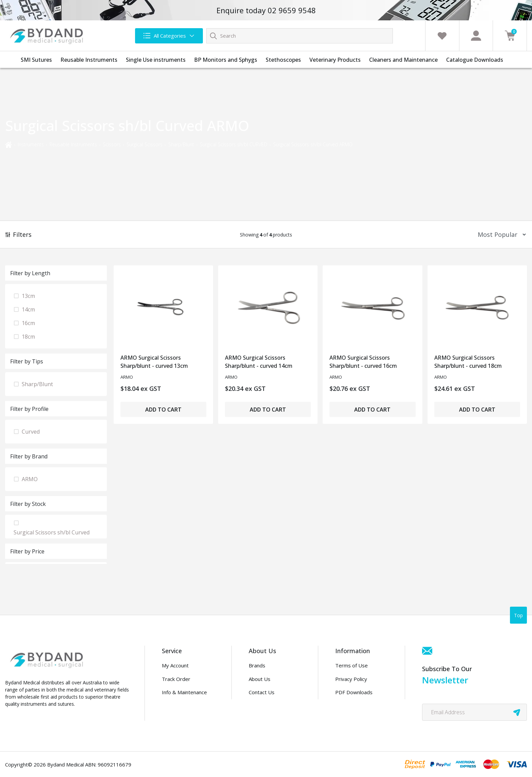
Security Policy (352, 706)
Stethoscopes (283, 60)
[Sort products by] (500, 235)
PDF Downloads (354, 692)
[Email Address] (474, 712)
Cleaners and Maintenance (403, 60)
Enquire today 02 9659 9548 (266, 10)
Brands (257, 665)
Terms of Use (351, 665)
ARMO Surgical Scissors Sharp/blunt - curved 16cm (363, 362)
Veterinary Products (335, 60)
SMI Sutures (36, 60)
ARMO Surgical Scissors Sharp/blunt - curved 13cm (154, 362)
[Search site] (213, 36)
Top (518, 615)
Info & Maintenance (184, 692)
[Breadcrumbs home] (8, 144)
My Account (175, 665)
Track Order (176, 679)
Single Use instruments (156, 60)
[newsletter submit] (517, 712)
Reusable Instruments (89, 60)
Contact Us (262, 692)
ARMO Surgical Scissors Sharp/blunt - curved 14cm (259, 362)
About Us (260, 679)
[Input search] (300, 36)
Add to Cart (163, 410)
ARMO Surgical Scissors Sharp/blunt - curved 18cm (468, 362)
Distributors (263, 706)
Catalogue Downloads (475, 60)
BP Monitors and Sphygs (226, 60)
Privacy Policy (351, 679)
